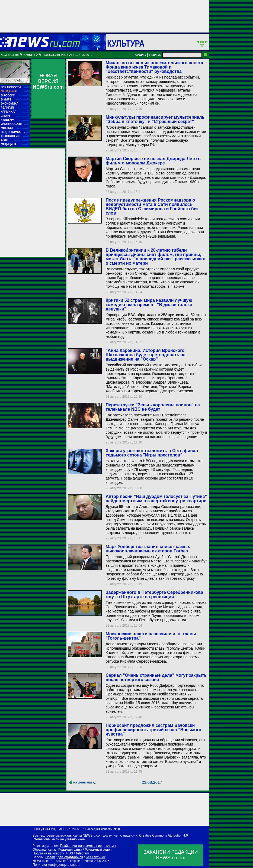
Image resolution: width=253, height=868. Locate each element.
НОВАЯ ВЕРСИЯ (48, 81)
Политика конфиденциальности (57, 865)
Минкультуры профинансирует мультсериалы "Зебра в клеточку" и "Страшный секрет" (156, 119)
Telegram (82, 853)
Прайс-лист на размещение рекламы (88, 846)
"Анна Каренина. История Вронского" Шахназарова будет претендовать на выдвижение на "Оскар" (146, 355)
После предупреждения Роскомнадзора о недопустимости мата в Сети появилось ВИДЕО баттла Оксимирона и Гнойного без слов (152, 207)
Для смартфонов (70, 857)
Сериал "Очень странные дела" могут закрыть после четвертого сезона (156, 677)
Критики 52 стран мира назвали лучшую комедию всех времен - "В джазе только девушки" (149, 305)
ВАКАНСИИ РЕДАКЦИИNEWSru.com (171, 855)
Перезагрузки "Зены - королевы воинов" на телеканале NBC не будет (153, 407)
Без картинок (95, 857)
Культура (126, 43)
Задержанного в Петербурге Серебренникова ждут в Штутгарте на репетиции (154, 595)
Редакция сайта (70, 850)
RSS (70, 853)
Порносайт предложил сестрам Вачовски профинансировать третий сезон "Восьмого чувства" (153, 730)
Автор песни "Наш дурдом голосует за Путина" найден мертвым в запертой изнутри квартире (156, 499)
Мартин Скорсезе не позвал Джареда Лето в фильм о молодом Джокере (153, 161)
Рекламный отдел (98, 850)
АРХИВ (140, 55)
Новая (50, 857)
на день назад (85, 782)
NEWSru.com (10, 55)
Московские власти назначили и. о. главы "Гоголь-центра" (151, 636)
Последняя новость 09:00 (103, 829)
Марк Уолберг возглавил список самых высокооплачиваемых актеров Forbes (148, 549)
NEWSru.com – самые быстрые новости (63, 861)
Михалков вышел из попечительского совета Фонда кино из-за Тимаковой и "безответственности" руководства (154, 67)
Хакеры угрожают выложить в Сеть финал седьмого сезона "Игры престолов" (152, 453)
